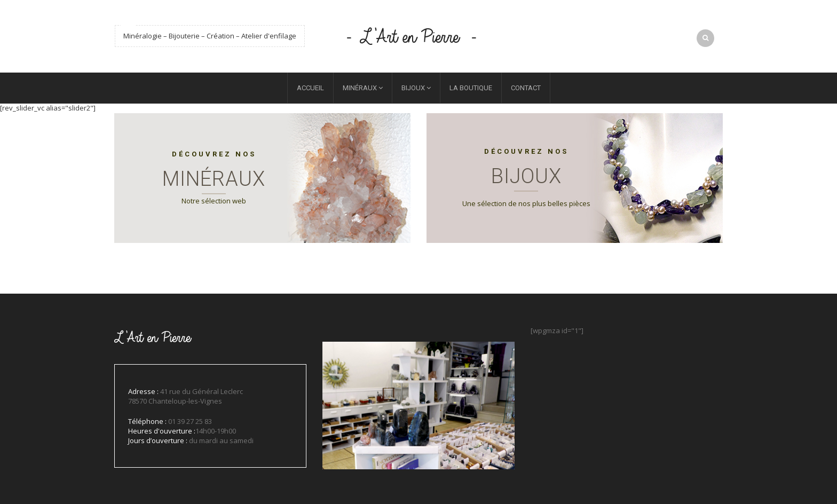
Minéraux (360, 88)
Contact (526, 88)
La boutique (471, 88)
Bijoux (413, 88)
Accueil (310, 88)
